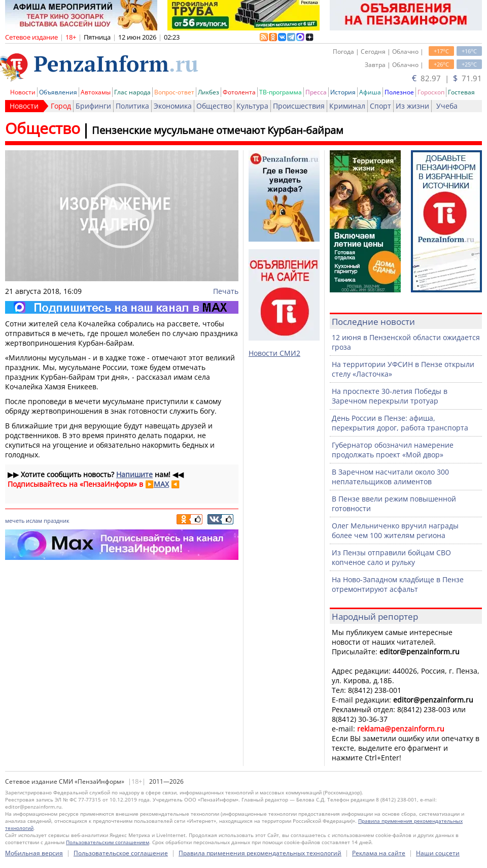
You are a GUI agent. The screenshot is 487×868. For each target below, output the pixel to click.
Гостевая (461, 92)
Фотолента (239, 92)
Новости (23, 92)
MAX (161, 484)
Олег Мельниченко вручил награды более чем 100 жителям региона (395, 530)
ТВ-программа (281, 92)
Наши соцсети (438, 853)
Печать (226, 291)
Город (61, 106)
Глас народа (132, 92)
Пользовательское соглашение (121, 853)
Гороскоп (431, 92)
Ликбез (208, 92)
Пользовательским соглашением (108, 842)
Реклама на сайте (379, 853)
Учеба (447, 106)
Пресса (316, 92)
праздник (57, 521)
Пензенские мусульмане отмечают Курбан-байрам (218, 130)
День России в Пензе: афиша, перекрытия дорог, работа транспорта (400, 423)
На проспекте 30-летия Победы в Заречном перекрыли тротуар (390, 396)
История (343, 92)
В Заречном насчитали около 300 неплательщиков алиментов (390, 477)
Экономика (173, 106)
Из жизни (412, 106)
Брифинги (93, 106)
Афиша (370, 92)
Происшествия (299, 106)
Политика (132, 106)
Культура (252, 106)
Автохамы (96, 92)
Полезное (399, 92)
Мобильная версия (34, 853)
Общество (214, 106)
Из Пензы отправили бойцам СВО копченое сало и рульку (391, 557)
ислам (34, 521)
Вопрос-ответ (174, 92)
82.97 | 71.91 (447, 78)
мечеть (15, 521)
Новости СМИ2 (274, 353)
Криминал (347, 106)
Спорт (380, 106)
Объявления (58, 92)
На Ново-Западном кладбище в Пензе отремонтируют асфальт (398, 584)
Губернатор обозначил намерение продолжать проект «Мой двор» (393, 450)
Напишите (134, 474)
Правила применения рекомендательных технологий (260, 853)
